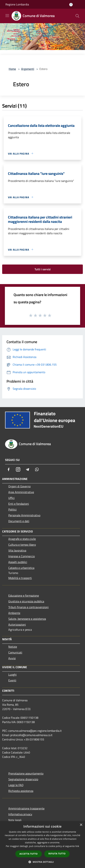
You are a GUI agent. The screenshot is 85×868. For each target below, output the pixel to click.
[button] (42, 862)
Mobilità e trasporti (20, 578)
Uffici (11, 498)
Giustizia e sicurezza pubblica (26, 601)
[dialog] (42, 845)
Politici (12, 509)
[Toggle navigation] (7, 16)
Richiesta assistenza (21, 791)
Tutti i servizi (43, 269)
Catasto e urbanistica (21, 568)
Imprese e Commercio (22, 556)
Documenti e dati (19, 521)
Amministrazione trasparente (26, 808)
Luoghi (12, 675)
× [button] (81, 825)
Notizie (13, 647)
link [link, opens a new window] (77, 846)
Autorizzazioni (17, 625)
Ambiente (14, 613)
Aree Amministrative (21, 492)
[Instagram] (18, 469)
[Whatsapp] (37, 469)
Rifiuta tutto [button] (57, 854)
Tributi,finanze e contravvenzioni (28, 607)
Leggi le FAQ (16, 785)
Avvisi (12, 658)
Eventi (12, 680)
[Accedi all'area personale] (71, 5)
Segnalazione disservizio (23, 779)
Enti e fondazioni (19, 504)
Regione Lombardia (17, 4)
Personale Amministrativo (24, 515)
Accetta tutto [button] (29, 854)
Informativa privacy (20, 814)
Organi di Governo (19, 486)
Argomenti (28, 69)
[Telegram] (27, 469)
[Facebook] (9, 469)
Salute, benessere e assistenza (27, 619)
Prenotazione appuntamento (26, 773)
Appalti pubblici (18, 562)
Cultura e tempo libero (22, 545)
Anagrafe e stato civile (22, 539)
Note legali (15, 820)
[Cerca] (77, 16)
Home (12, 69)
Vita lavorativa (17, 550)
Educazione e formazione (24, 596)
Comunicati (15, 652)
